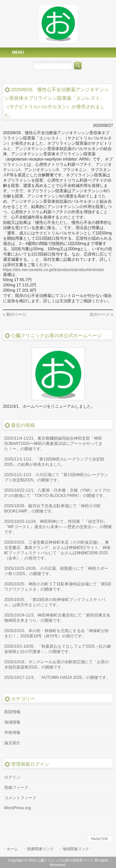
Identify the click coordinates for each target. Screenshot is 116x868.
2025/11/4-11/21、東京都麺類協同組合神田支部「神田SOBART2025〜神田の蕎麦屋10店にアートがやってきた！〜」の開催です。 (53, 444)
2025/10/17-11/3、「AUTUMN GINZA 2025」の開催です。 (57, 677)
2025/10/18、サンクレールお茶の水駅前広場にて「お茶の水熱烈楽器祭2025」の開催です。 (57, 665)
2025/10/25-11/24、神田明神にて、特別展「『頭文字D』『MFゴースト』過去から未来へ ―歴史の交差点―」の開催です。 (58, 527)
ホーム (12, 849)
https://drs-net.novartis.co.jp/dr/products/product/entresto (53, 270)
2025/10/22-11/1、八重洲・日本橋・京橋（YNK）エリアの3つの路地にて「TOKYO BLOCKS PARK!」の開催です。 (57, 493)
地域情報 (12, 722)
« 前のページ (15, 314)
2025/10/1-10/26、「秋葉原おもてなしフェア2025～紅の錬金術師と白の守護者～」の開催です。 (58, 649)
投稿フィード (16, 787)
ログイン (12, 777)
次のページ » (101, 314)
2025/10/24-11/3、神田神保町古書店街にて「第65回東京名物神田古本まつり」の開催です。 (57, 618)
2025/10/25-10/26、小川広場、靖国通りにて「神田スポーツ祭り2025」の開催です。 (56, 571)
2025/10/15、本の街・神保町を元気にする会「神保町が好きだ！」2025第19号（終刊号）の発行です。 (57, 633)
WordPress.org (18, 808)
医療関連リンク (40, 849)
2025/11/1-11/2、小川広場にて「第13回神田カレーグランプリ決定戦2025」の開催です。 (56, 477)
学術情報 (12, 732)
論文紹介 (12, 743)
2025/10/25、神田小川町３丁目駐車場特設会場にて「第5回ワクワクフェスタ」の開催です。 (58, 587)
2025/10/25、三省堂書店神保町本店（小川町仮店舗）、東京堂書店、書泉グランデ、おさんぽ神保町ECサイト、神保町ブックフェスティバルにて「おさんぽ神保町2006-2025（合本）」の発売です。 (57, 550)
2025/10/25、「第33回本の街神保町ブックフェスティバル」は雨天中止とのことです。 (55, 602)
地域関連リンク (76, 849)
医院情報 (12, 712)
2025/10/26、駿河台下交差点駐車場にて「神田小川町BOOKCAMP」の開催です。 (53, 508)
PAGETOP (100, 839)
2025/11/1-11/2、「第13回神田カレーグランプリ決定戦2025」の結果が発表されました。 (54, 462)
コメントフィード (20, 798)
